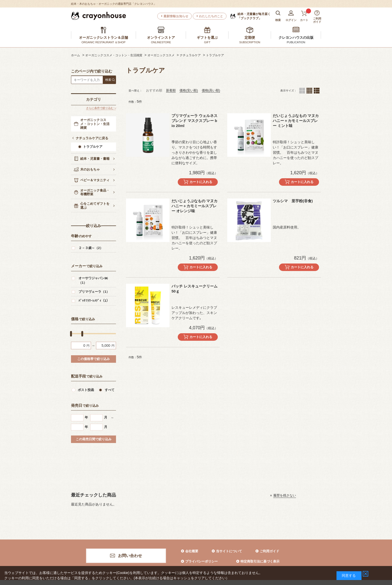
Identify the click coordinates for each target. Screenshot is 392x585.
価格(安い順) (189, 90)
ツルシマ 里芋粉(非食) (293, 201)
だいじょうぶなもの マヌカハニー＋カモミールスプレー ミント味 (296, 121)
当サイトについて (229, 551)
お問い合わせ (130, 556)
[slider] (71, 334)
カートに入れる (201, 182)
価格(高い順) (211, 90)
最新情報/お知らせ (176, 16)
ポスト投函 (86, 390)
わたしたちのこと (211, 16)
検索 (108, 80)
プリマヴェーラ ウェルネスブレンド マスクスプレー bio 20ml (194, 121)
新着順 (171, 90)
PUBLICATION (296, 42)
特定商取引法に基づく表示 (260, 561)
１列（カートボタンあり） (317, 91)
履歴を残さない (285, 495)
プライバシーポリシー (201, 561)
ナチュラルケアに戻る (92, 138)
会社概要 (192, 551)
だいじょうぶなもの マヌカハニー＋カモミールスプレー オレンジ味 (194, 206)
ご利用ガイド (269, 551)
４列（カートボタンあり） (309, 91)
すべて (110, 390)
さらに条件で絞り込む (100, 108)
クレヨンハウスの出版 (296, 37)
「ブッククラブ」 (254, 16)
